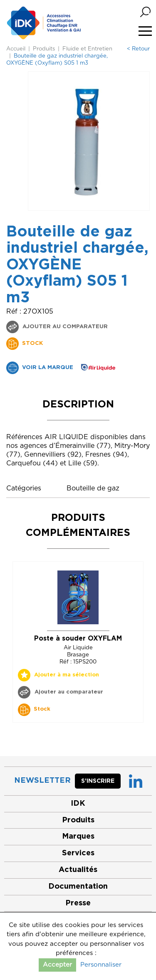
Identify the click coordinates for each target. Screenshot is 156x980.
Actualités (78, 870)
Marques (78, 837)
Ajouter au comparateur (64, 327)
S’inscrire (98, 781)
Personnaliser (101, 965)
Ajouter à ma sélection (67, 675)
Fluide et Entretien (87, 49)
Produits (44, 49)
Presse (78, 903)
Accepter (57, 965)
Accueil (16, 49)
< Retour (138, 49)
